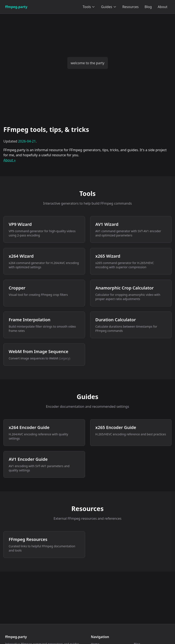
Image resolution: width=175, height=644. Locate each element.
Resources (131, 7)
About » (10, 160)
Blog (148, 7)
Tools (89, 7)
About (163, 7)
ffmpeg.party (16, 7)
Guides (109, 7)
